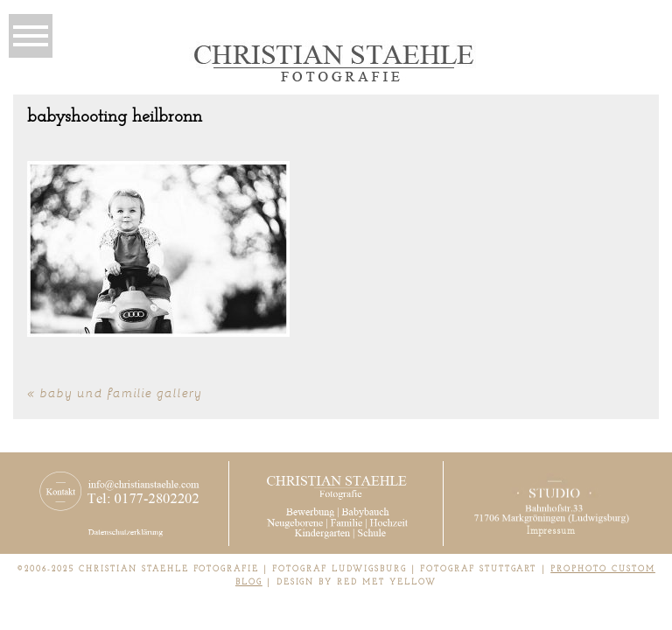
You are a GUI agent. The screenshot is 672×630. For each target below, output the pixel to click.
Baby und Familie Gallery (121, 392)
